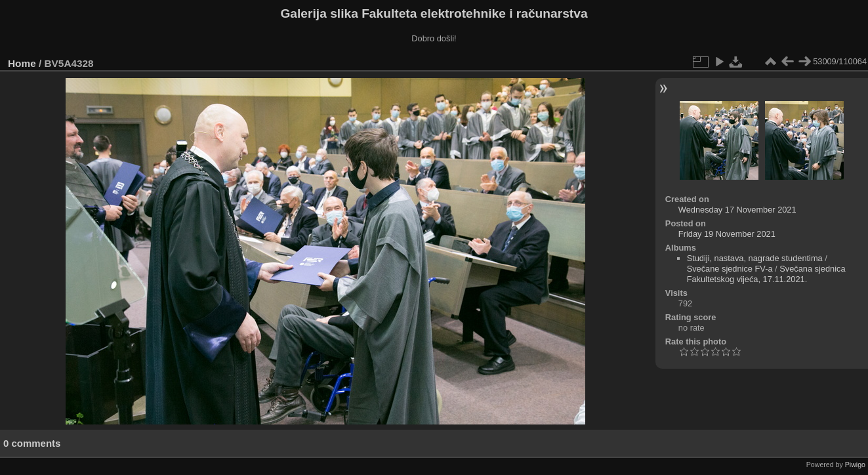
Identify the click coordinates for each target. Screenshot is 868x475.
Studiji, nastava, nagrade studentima (755, 258)
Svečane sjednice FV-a (730, 269)
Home (22, 63)
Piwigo (855, 465)
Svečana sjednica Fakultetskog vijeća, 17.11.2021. (766, 274)
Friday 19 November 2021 (727, 234)
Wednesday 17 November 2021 (737, 210)
